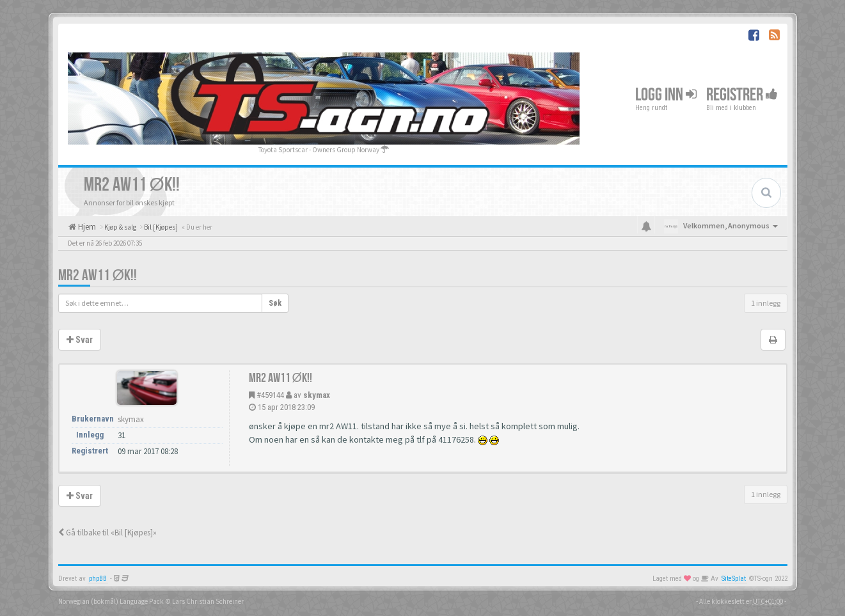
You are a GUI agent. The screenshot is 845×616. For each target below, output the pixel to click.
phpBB (98, 579)
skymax (317, 395)
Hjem (86, 227)
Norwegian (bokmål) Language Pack (111, 601)
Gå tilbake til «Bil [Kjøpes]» (107, 533)
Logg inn (666, 95)
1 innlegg (766, 303)
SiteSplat (734, 579)
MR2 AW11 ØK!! (98, 275)
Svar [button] (80, 340)
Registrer (742, 95)
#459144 (270, 395)
